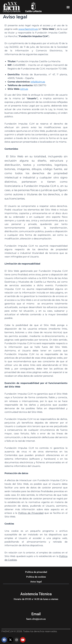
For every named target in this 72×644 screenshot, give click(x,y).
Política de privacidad (36, 572)
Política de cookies (36, 577)
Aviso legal (36, 582)
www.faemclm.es (28, 29)
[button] (68, 7)
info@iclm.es (38, 82)
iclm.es (24, 89)
